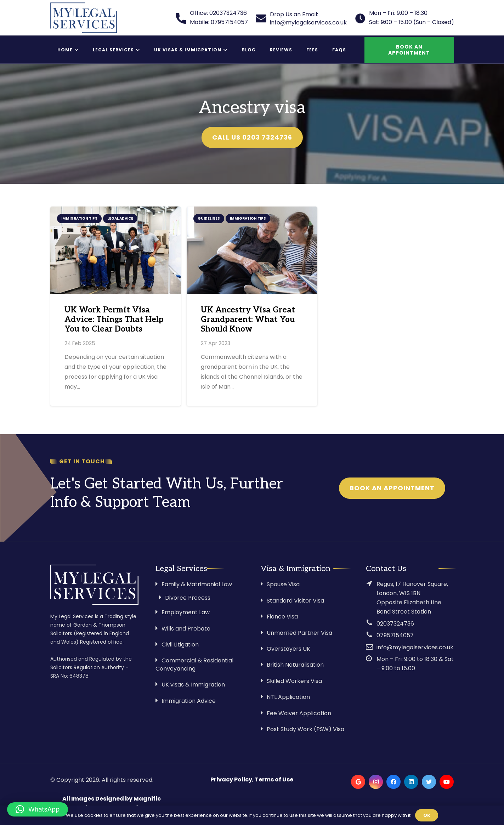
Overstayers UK (288, 649)
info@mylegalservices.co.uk (415, 647)
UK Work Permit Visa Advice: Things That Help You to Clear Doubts (114, 320)
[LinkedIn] (411, 782)
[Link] (84, 18)
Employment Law (186, 612)
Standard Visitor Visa (295, 601)
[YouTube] (447, 782)
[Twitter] (429, 782)
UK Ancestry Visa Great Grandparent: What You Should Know (248, 320)
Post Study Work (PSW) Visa (305, 729)
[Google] (358, 782)
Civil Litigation (180, 645)
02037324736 (395, 624)
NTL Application (288, 697)
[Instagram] (376, 782)
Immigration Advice (189, 701)
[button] (38, 809)
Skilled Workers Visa (294, 681)
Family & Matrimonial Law (197, 584)
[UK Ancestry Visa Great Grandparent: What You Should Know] (252, 250)
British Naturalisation (295, 665)
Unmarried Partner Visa (299, 633)
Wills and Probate (186, 629)
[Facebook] (393, 782)
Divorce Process (188, 598)
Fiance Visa (282, 617)
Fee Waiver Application (299, 713)
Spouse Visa (283, 584)
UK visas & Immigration (193, 685)
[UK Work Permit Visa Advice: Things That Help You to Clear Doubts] (116, 250)
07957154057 (395, 635)
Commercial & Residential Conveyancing (194, 664)
